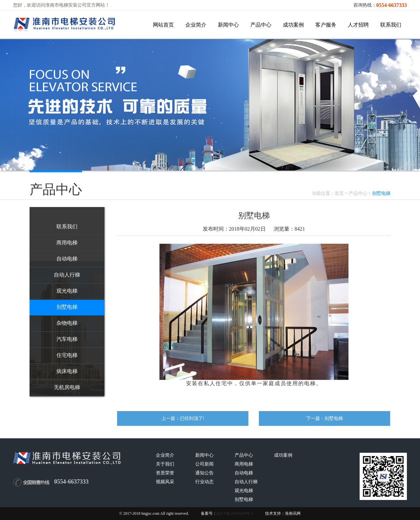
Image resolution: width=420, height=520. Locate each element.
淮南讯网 (293, 513)
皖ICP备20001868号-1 (235, 513)
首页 (339, 193)
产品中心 (358, 193)
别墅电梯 (334, 418)
